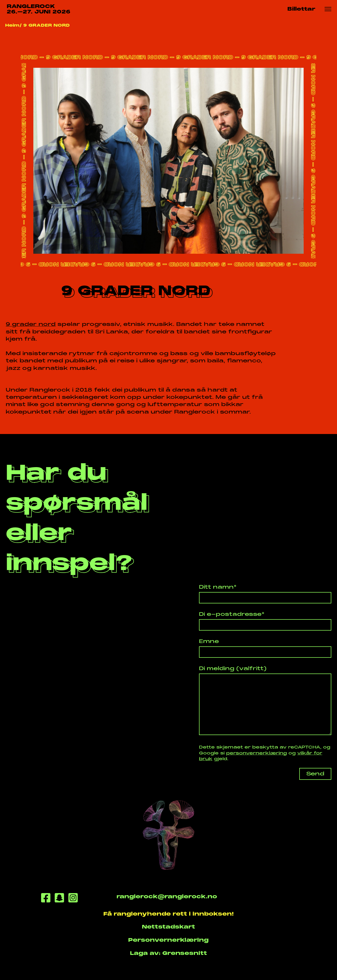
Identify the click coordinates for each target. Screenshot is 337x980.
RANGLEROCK (39, 9)
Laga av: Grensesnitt (168, 953)
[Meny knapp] (328, 9)
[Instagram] (73, 899)
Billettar (301, 9)
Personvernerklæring (168, 940)
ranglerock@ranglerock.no (167, 897)
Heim (12, 25)
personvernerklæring (256, 753)
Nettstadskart (168, 927)
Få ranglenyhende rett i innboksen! (168, 914)
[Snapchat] (59, 899)
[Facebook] (46, 899)
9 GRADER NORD (47, 25)
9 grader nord (31, 324)
